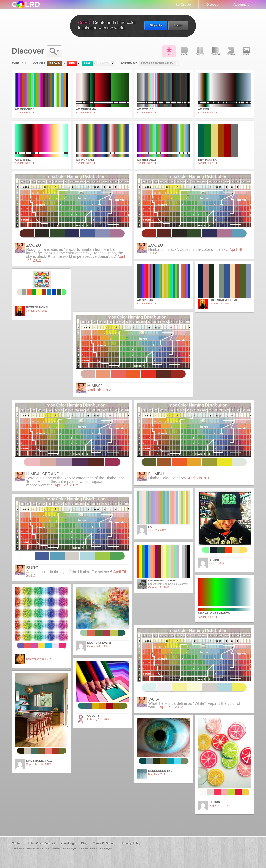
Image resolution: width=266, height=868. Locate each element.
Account (240, 5)
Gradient (215, 51)
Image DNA (246, 51)
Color (184, 51)
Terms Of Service (104, 843)
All (169, 51)
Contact (17, 843)
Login (178, 25)
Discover (213, 5)
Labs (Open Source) (41, 843)
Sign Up (156, 25)
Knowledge (68, 843)
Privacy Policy (131, 843)
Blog (84, 843)
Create (186, 5)
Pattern (231, 51)
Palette (200, 51)
